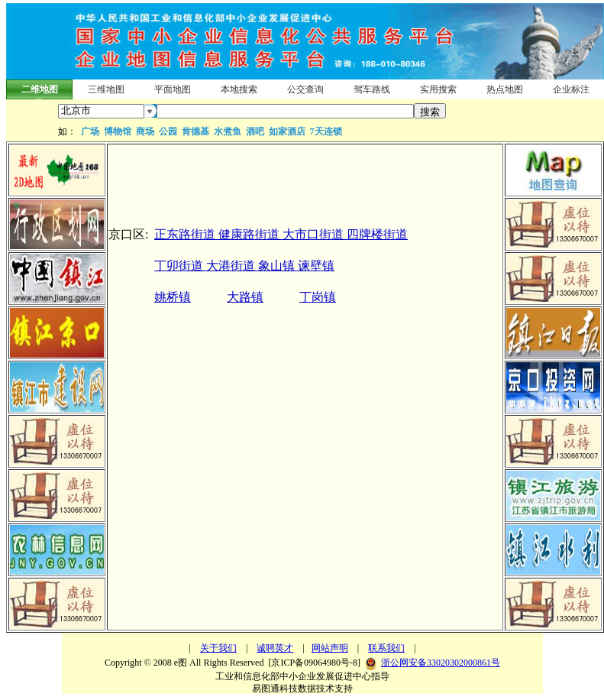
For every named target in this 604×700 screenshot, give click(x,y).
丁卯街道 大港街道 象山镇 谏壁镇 (244, 266)
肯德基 (195, 131)
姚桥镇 (173, 297)
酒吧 (255, 131)
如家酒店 (287, 131)
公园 (168, 131)
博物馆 (118, 131)
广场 (90, 131)
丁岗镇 (318, 297)
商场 (145, 131)
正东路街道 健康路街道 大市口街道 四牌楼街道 (281, 234)
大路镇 (245, 297)
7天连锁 (326, 131)
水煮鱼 (228, 131)
